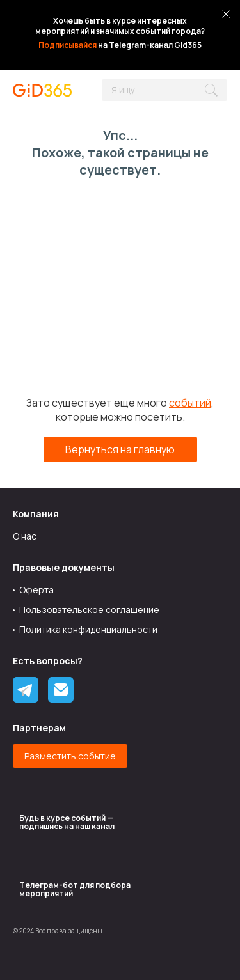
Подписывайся (68, 45)
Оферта (36, 590)
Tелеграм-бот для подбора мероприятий (75, 889)
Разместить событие (70, 756)
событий (190, 403)
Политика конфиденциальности (88, 629)
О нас (25, 536)
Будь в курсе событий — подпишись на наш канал (67, 822)
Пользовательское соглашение (89, 610)
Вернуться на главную (120, 449)
